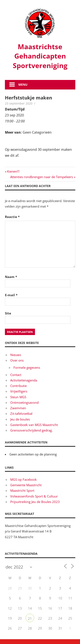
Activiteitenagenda (24, 380)
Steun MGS (18, 397)
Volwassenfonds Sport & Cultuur (34, 496)
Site (8, 313)
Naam (11, 277)
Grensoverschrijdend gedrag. (31, 430)
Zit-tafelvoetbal (21, 414)
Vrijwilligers (19, 391)
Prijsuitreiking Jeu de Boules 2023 (35, 502)
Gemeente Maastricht (26, 485)
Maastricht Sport (22, 490)
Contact (16, 375)
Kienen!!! (13, 171)
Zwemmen (18, 408)
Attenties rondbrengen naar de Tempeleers (42, 177)
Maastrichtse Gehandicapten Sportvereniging (40, 56)
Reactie (12, 217)
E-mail (11, 295)
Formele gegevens (27, 367)
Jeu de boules (20, 419)
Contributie (18, 386)
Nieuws (16, 355)
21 (30, 619)
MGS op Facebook (23, 479)
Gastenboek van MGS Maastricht (34, 425)
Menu (23, 85)
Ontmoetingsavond (24, 402)
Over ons (17, 360)
